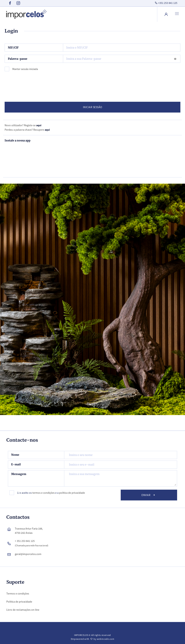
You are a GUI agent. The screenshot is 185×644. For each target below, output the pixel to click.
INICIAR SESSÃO (93, 107)
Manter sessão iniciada (25, 69)
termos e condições (44, 493)
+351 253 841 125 (166, 3)
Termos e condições (18, 594)
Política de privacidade (19, 602)
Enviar (149, 495)
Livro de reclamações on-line (23, 610)
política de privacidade (72, 493)
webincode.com (105, 639)
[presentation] (35, 85)
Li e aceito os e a (51, 493)
